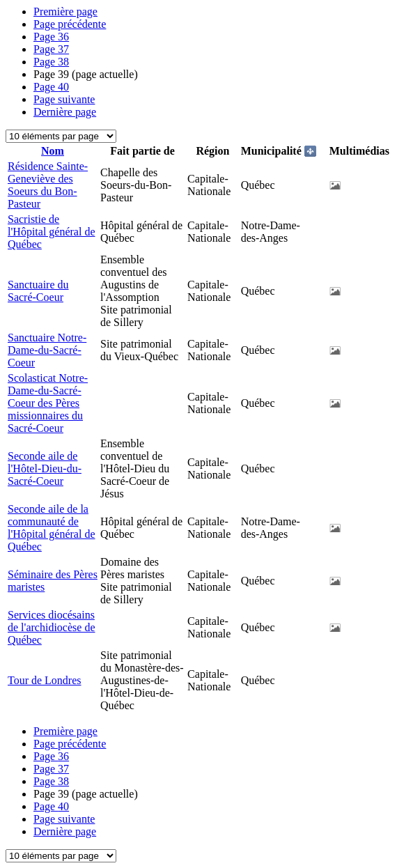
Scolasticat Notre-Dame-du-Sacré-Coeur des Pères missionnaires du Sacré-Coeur (48, 403)
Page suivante (64, 99)
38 (51, 62)
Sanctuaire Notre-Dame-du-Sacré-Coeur (47, 350)
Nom (53, 151)
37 (51, 49)
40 (51, 87)
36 (51, 37)
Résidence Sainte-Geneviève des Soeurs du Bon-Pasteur (48, 185)
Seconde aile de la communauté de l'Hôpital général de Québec (52, 528)
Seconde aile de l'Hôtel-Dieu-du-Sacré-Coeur (45, 468)
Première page (65, 11)
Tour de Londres (45, 680)
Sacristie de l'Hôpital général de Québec (52, 232)
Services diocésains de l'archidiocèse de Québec (51, 627)
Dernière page (65, 112)
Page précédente (70, 24)
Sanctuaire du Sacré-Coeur (38, 291)
